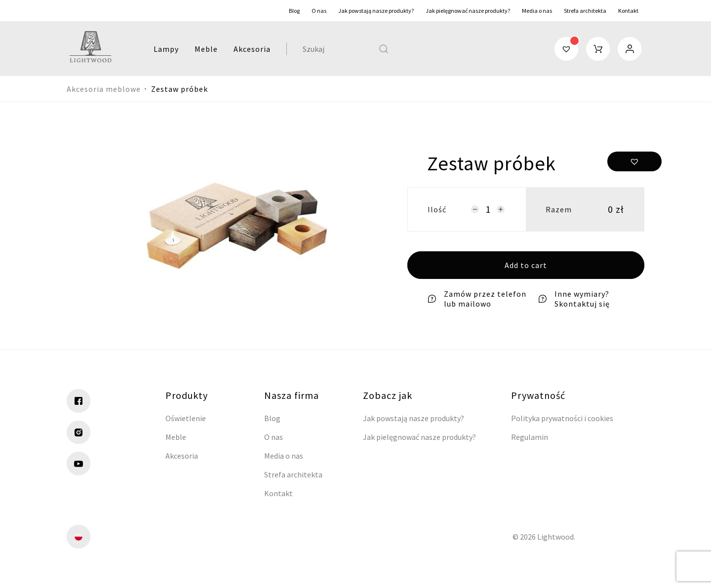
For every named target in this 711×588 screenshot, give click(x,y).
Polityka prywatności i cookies (562, 418)
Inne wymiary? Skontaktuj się (574, 299)
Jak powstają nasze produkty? (376, 11)
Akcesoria (249, 49)
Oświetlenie (186, 418)
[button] (634, 161)
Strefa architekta (585, 11)
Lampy (163, 49)
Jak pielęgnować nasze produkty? (468, 11)
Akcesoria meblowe (104, 89)
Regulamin (530, 437)
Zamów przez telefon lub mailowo (477, 299)
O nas (319, 11)
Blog (294, 11)
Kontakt (628, 11)
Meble (203, 49)
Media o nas (537, 11)
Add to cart (526, 265)
